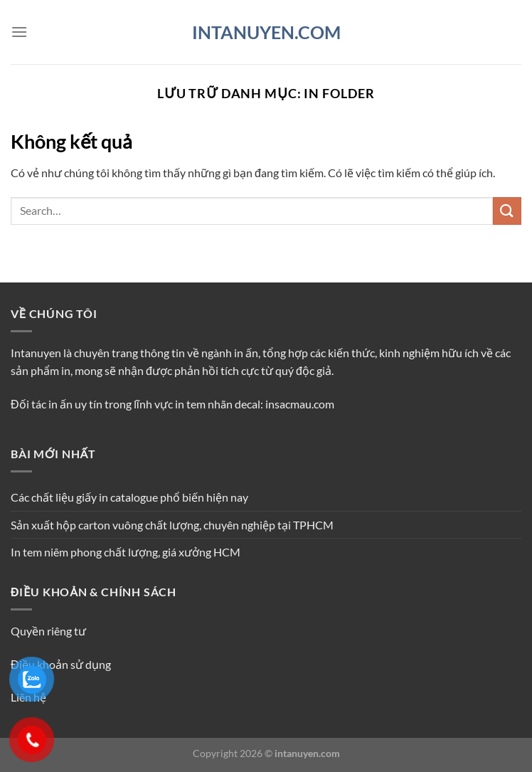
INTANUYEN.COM (266, 32)
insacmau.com (300, 404)
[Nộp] (507, 211)
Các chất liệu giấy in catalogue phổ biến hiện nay (129, 497)
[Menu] (19, 32)
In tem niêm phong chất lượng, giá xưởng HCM (126, 552)
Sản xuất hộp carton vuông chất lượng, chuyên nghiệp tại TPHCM (172, 525)
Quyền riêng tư (48, 631)
